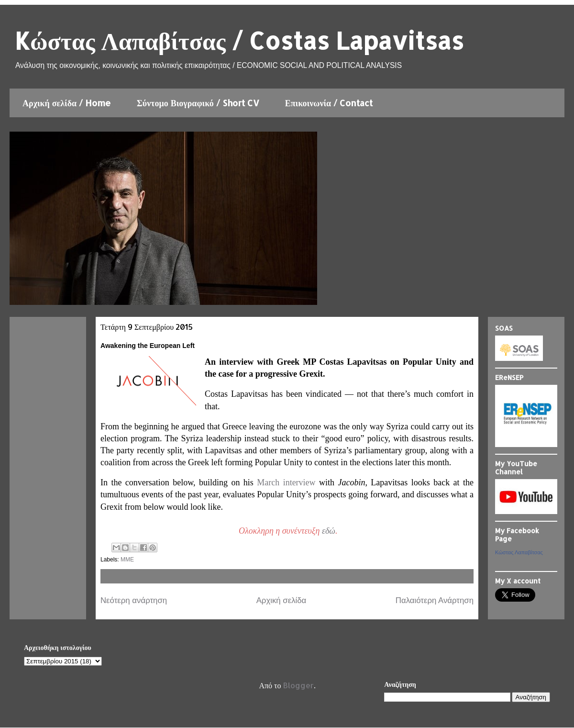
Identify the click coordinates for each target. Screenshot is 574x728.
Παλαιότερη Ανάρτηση (435, 600)
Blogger (298, 685)
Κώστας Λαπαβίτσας (519, 552)
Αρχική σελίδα (281, 600)
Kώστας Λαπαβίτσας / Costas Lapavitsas (239, 40)
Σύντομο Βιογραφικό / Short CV (198, 103)
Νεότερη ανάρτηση (134, 600)
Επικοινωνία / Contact (329, 103)
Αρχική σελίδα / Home (67, 103)
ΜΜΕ (127, 560)
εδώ (329, 531)
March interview (286, 482)
